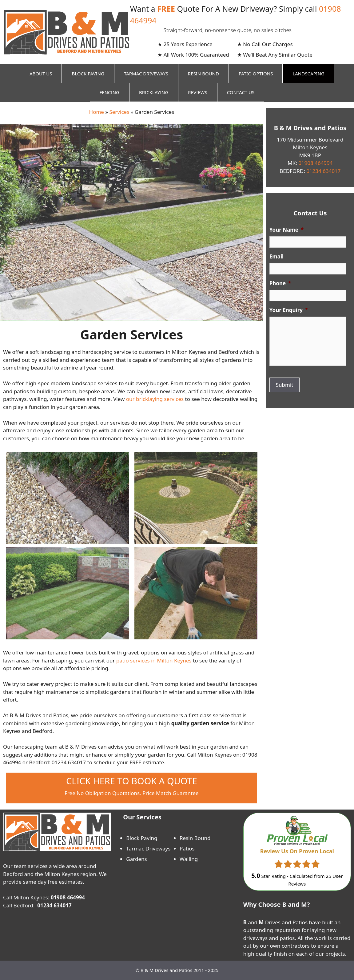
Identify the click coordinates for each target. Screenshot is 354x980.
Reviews (197, 92)
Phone (280, 283)
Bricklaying (154, 92)
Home (97, 112)
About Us (41, 74)
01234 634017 (323, 171)
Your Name (286, 230)
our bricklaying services (155, 399)
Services (119, 112)
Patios (187, 848)
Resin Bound (203, 74)
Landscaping (308, 74)
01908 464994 (315, 163)
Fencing (109, 92)
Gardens (136, 859)
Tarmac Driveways (146, 74)
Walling (189, 859)
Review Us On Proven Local (297, 851)
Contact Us (241, 92)
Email (276, 257)
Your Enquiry (289, 310)
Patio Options (256, 74)
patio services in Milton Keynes (154, 660)
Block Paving (88, 74)
